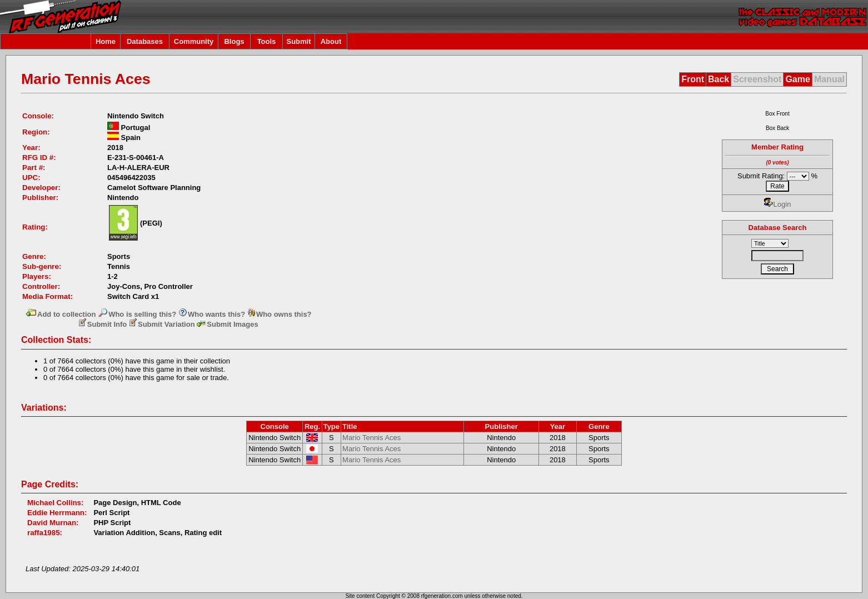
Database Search (778, 228)
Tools (267, 41)
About (331, 41)
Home (106, 41)
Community (194, 41)
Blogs (234, 41)
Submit (298, 41)
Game (797, 79)
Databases (145, 41)
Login (778, 204)
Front (693, 79)
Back (719, 79)
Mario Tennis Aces (371, 438)
